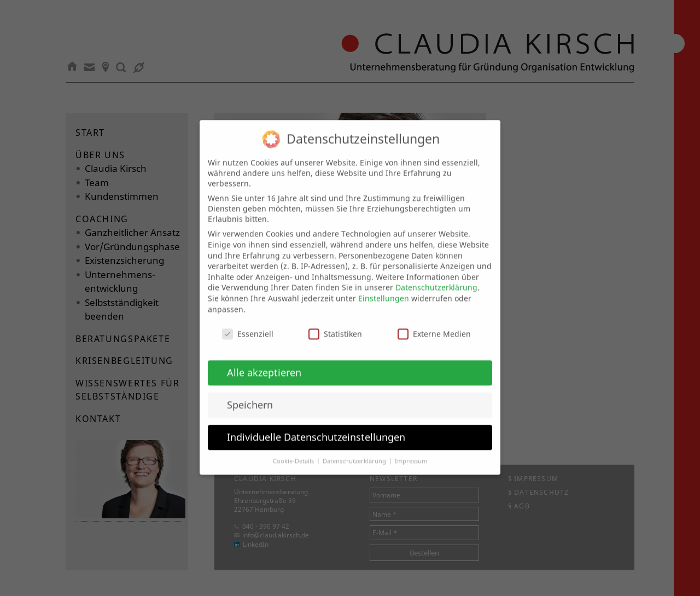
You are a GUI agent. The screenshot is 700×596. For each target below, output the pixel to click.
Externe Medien (434, 325)
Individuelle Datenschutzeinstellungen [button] (316, 427)
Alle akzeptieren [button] (264, 363)
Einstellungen (384, 289)
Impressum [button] (411, 452)
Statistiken (335, 325)
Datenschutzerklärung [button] (355, 452)
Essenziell (248, 325)
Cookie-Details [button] (294, 452)
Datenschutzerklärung (436, 278)
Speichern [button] (250, 395)
